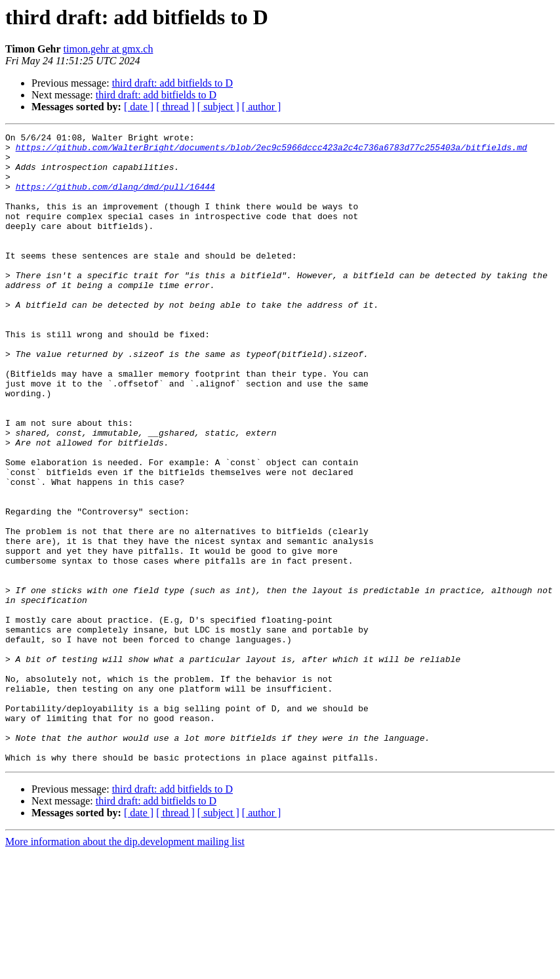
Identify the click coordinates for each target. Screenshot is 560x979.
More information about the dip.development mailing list (125, 968)
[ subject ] (218, 107)
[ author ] (262, 107)
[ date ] (139, 107)
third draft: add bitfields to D (172, 83)
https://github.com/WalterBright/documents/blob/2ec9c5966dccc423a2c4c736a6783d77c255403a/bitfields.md (271, 151)
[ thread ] (175, 107)
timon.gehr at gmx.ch (109, 49)
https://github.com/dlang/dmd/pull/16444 (115, 198)
